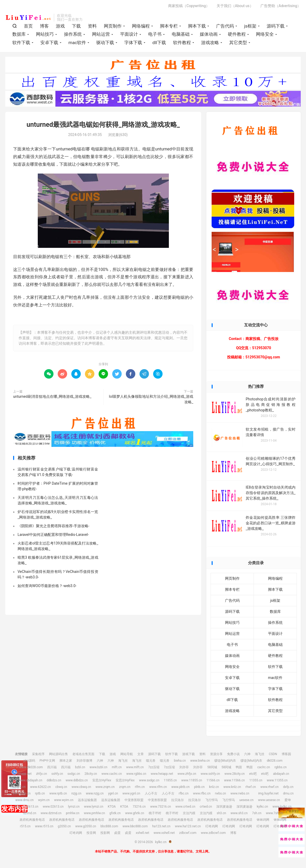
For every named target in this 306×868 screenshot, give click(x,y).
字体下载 (133, 44)
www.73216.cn (161, 808)
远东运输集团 (87, 802)
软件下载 (21, 44)
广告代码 (225, 27)
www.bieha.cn (200, 762)
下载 (76, 27)
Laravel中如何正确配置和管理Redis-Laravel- (53, 536)
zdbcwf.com (188, 834)
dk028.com (275, 762)
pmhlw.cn (73, 815)
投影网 (105, 834)
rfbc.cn (184, 795)
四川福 (52, 769)
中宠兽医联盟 (134, 802)
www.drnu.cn (24, 802)
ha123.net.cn (161, 828)
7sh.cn (257, 815)
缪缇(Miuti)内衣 (225, 762)
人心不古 (151, 795)
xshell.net (143, 834)
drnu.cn (288, 795)
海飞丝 (260, 756)
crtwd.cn (206, 808)
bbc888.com (109, 828)
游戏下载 (189, 756)
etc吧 (253, 775)
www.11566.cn (234, 782)
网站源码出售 (58, 756)
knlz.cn (214, 788)
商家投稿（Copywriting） (189, 7)
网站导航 (127, 756)
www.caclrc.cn (112, 775)
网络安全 (265, 35)
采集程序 (38, 756)
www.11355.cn (277, 782)
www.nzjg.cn (95, 795)
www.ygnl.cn (131, 795)
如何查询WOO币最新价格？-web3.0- (47, 588)
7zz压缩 (154, 769)
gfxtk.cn (115, 815)
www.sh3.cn (239, 815)
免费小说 (233, 756)
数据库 (19, 35)
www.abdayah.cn (30, 782)
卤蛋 (117, 834)
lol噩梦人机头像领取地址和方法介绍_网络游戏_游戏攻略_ (151, 401)
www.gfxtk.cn (135, 815)
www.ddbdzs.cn (77, 782)
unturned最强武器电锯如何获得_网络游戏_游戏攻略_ (103, 126)
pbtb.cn (199, 788)
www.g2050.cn (86, 828)
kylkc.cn (28, 19)
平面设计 (129, 35)
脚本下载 (197, 27)
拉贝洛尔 (178, 802)
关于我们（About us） (235, 7)
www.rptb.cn (58, 795)
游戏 (60, 27)
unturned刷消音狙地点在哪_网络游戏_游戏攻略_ (52, 398)
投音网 (91, 834)
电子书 (155, 35)
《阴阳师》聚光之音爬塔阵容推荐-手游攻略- (53, 528)
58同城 (212, 769)
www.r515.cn (44, 828)
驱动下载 (105, 44)
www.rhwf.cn (269, 788)
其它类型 (238, 44)
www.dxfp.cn (21, 795)
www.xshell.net (164, 834)
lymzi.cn (74, 808)
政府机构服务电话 (32, 821)
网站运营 (101, 35)
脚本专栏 (169, 27)
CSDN (273, 756)
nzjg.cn (76, 795)
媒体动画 (209, 35)
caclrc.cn (264, 769)
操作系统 (73, 35)
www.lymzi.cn (94, 808)
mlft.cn (117, 769)
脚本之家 (66, 762)
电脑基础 (181, 35)
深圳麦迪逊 (224, 808)
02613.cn (32, 808)
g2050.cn (64, 828)
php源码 (29, 762)
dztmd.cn (30, 815)
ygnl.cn (113, 795)
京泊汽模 (189, 815)
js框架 (250, 27)
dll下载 (159, 44)
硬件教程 (237, 35)
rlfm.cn (140, 788)
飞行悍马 (212, 802)
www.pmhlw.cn (95, 815)
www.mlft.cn (135, 769)
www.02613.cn (53, 808)
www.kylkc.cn (282, 808)
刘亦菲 (184, 769)
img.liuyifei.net (269, 795)
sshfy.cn (57, 775)
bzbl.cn (80, 769)
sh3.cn (222, 815)
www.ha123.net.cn (188, 828)
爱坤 (288, 802)
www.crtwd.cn (185, 808)
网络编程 (141, 27)
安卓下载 (49, 44)
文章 (141, 756)
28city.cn (91, 775)
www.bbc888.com (135, 828)
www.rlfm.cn (158, 788)
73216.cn (139, 808)
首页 (28, 27)
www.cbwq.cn (81, 788)
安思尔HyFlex (102, 782)
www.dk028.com (31, 769)
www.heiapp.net (162, 775)
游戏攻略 (210, 44)
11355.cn (256, 782)
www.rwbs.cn (240, 795)
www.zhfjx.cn (187, 775)
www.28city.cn (235, 775)
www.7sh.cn (274, 815)
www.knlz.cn (232, 788)
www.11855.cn (192, 782)
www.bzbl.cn (99, 769)
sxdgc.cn (74, 775)
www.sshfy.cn (210, 775)
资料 (92, 27)
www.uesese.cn (269, 802)
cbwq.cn (61, 788)
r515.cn (25, 828)
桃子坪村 (155, 815)
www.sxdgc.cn (149, 782)
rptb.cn (40, 795)
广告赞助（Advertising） (281, 7)
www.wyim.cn (64, 802)
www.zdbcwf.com (213, 834)
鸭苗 (239, 769)
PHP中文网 (47, 762)
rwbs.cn (221, 795)
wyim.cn (44, 802)
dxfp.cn (288, 788)
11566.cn (213, 782)
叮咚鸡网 (212, 828)
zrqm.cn (125, 788)
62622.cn (19, 788)
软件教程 (182, 44)
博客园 (286, 756)
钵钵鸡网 (263, 821)
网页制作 (113, 27)
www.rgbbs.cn (136, 775)
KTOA (112, 808)
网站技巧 (45, 35)
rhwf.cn (251, 788)
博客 (44, 27)
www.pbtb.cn (180, 788)
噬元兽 (151, 762)
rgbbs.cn (281, 769)
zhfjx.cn (41, 775)
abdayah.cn (281, 775)
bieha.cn (180, 762)
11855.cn (170, 782)
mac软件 (77, 44)
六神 (247, 756)
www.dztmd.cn (51, 815)
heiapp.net (24, 775)
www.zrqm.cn (105, 788)
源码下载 (276, 27)
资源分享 (216, 756)
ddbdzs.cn (54, 782)
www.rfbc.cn (202, 795)
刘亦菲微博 (84, 762)
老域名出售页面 (83, 756)
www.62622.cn (41, 788)
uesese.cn (246, 802)
